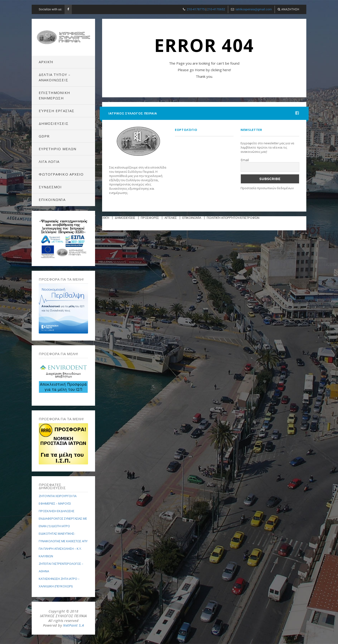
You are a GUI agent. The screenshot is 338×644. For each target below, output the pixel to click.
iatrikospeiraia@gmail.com (254, 9)
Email (245, 160)
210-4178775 (196, 9)
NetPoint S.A (73, 625)
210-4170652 (216, 9)
